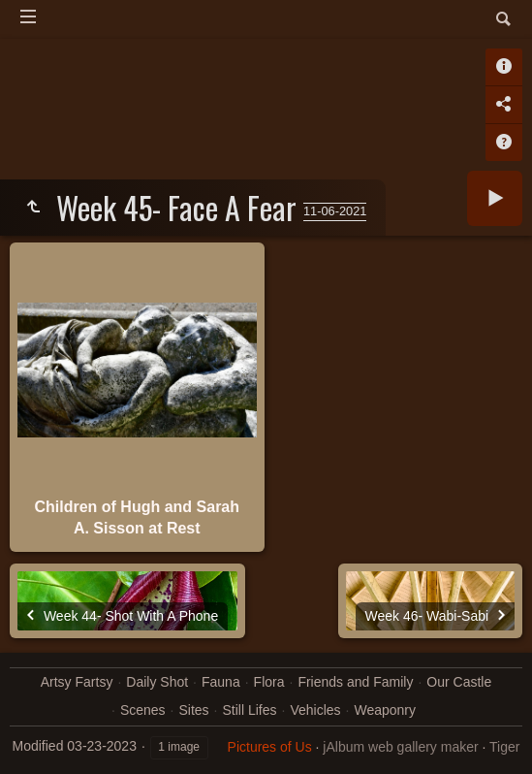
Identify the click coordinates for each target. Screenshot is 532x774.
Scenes (143, 710)
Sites (193, 710)
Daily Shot (157, 682)
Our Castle (459, 682)
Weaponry (385, 710)
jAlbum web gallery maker (400, 747)
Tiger (504, 747)
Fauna (221, 682)
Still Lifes (249, 710)
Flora (269, 682)
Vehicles (315, 710)
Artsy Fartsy (77, 682)
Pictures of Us (270, 747)
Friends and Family (355, 682)
